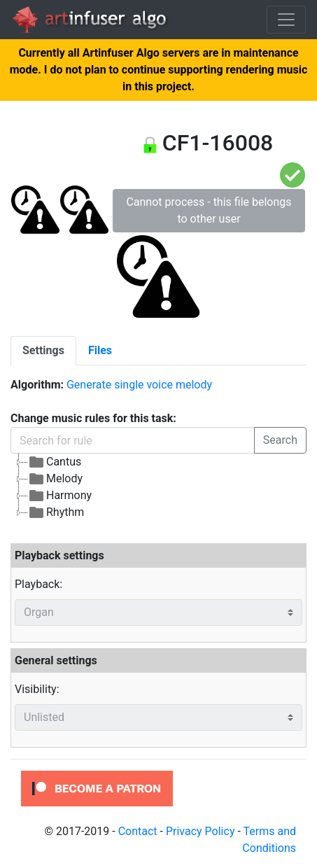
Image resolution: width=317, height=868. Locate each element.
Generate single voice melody (139, 385)
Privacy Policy (200, 831)
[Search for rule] (133, 440)
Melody (55, 479)
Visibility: (37, 689)
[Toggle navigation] (286, 20)
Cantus (55, 462)
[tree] (158, 487)
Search (280, 440)
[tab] (43, 351)
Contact (138, 831)
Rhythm (56, 512)
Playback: (38, 584)
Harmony (60, 496)
